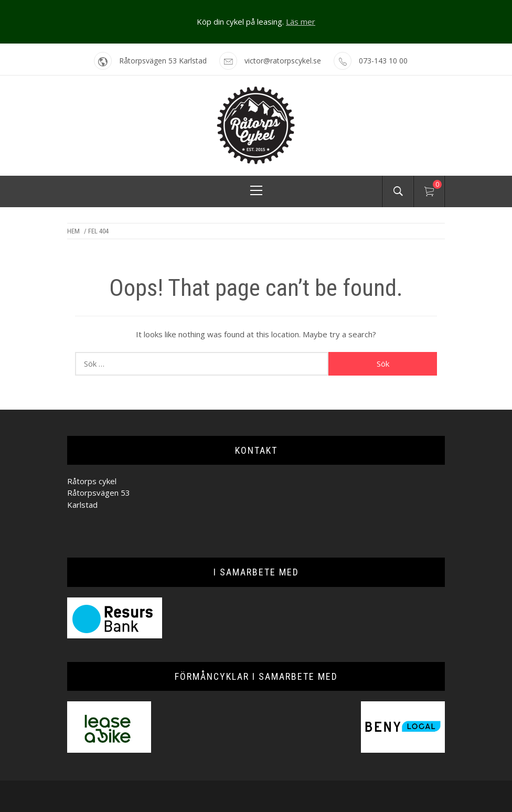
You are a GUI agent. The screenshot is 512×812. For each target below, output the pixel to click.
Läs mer (301, 22)
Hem (73, 231)
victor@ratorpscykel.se (283, 61)
